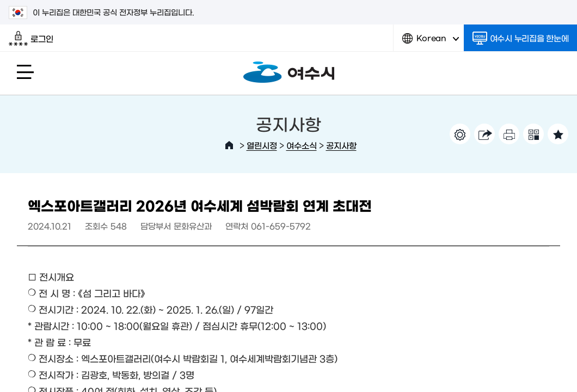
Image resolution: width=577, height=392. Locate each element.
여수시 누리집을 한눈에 (521, 38)
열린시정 (262, 145)
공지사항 (341, 145)
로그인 (31, 39)
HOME (229, 145)
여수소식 (302, 145)
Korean (431, 42)
